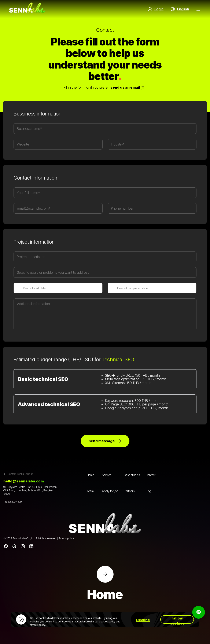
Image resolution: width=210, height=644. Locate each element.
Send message (105, 441)
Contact (150, 475)
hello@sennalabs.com (24, 481)
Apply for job (110, 491)
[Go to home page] (27, 9)
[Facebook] (6, 546)
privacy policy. (38, 625)
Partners (129, 491)
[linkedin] (31, 546)
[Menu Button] (198, 9)
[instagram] (23, 546)
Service (107, 475)
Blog (148, 491)
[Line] (14, 546)
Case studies (132, 475)
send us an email (128, 88)
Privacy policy (66, 538)
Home (90, 475)
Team (90, 491)
